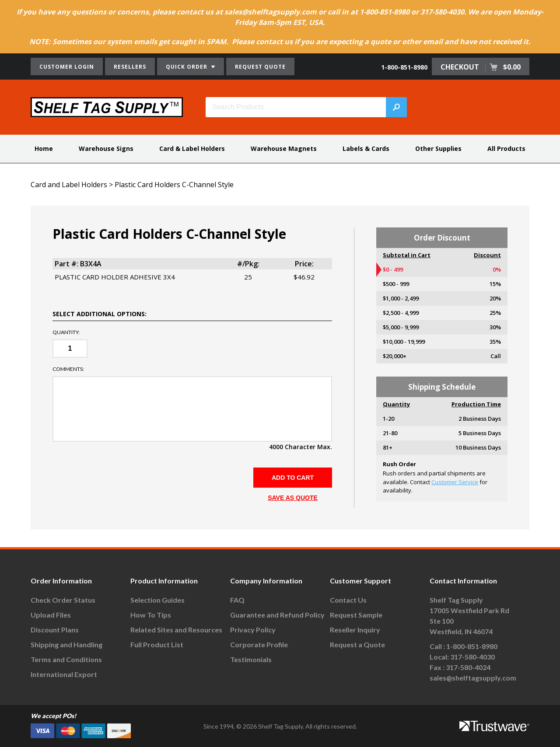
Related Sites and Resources (176, 630)
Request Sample (356, 615)
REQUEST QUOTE (260, 67)
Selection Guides (157, 600)
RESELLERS (130, 67)
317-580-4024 (468, 667)
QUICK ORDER (191, 67)
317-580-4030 (472, 657)
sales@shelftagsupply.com (473, 678)
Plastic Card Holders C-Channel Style (174, 185)
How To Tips (151, 615)
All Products (506, 148)
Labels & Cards (366, 148)
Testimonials (251, 659)
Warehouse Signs (106, 148)
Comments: (68, 369)
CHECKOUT (481, 67)
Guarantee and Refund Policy (277, 615)
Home (44, 148)
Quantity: (66, 332)
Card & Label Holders (192, 148)
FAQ (237, 600)
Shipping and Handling (66, 644)
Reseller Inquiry (355, 630)
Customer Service (455, 482)
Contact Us (348, 600)
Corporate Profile (259, 644)
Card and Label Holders (69, 185)
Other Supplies (438, 148)
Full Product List (157, 644)
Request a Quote (357, 644)
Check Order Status (63, 600)
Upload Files (51, 615)
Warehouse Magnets (284, 148)
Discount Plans (55, 630)
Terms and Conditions (66, 659)
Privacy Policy (253, 630)
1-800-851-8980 (404, 67)
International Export (64, 674)
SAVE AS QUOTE (293, 498)
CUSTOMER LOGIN (67, 67)
